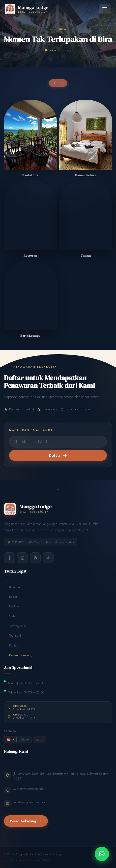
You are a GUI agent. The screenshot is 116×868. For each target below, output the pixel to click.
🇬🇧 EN (25, 739)
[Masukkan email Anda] (58, 442)
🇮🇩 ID (10, 739)
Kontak (11, 645)
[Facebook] (9, 558)
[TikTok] (48, 558)
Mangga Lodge (24, 854)
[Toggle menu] (105, 9)
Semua (58, 83)
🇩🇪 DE (39, 739)
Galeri (11, 616)
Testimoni (12, 636)
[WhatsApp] (35, 558)
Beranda (51, 50)
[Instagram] (22, 558)
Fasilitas (12, 607)
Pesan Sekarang (18, 655)
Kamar (11, 597)
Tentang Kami (15, 626)
